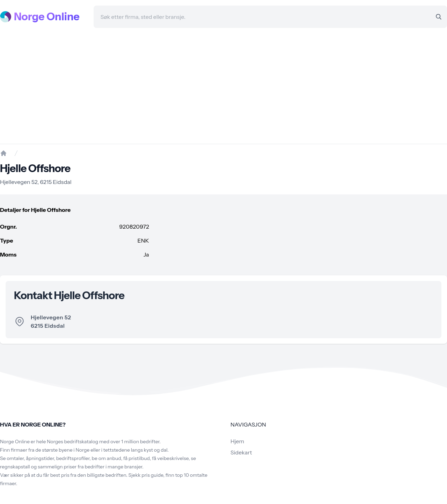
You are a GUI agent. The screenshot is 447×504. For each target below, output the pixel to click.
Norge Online (47, 17)
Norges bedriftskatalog (72, 442)
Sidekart (241, 452)
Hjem (237, 441)
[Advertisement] (223, 86)
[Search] (439, 17)
